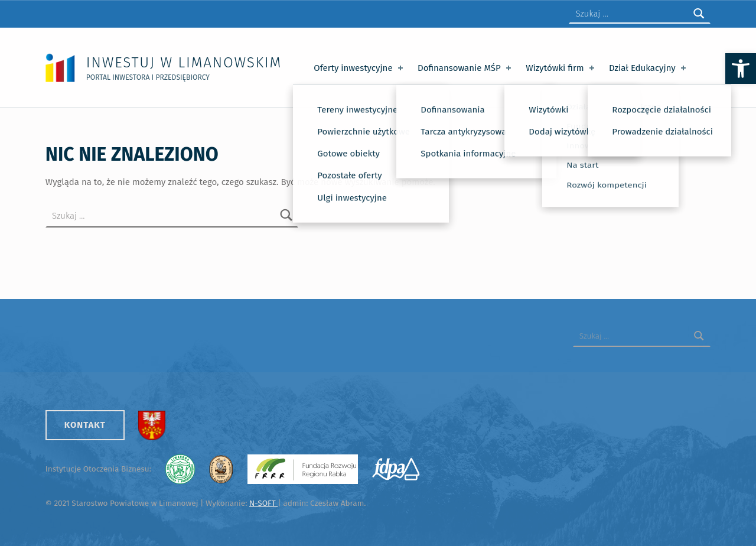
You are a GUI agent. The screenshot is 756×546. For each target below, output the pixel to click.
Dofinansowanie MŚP (466, 68)
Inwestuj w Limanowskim (184, 62)
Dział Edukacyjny (649, 68)
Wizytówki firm (561, 68)
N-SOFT (263, 503)
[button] (741, 69)
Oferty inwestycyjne (359, 68)
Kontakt (85, 425)
